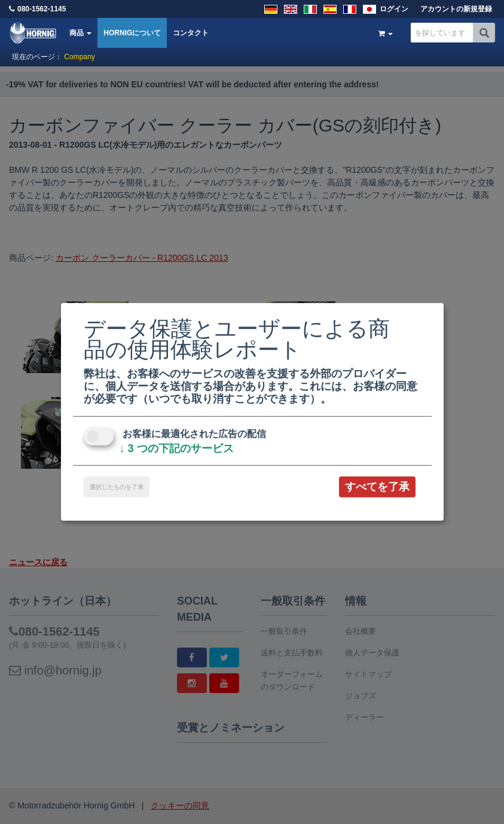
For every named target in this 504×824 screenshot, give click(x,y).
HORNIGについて (132, 33)
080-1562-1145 (42, 9)
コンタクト (191, 33)
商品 (80, 33)
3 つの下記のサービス (177, 448)
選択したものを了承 (117, 487)
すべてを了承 (377, 487)
